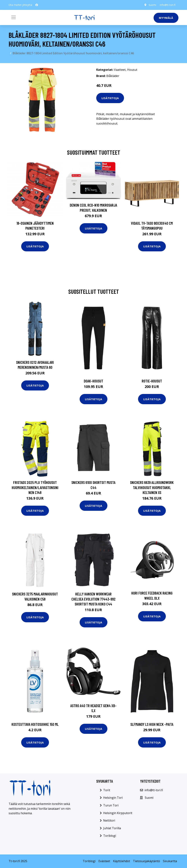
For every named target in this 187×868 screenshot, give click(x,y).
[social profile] (37, 5)
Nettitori (109, 820)
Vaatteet (120, 70)
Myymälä (166, 18)
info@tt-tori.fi (168, 5)
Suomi (152, 5)
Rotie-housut (152, 381)
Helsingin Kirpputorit (118, 813)
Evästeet (104, 861)
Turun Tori (111, 805)
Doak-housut (93, 381)
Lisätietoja (110, 98)
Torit (107, 790)
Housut (132, 70)
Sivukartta (170, 861)
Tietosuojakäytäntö (146, 861)
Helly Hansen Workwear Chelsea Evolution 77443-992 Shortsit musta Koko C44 (93, 599)
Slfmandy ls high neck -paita (152, 724)
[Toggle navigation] (14, 17)
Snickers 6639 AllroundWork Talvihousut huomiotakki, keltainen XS (152, 487)
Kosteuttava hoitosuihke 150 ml (35, 724)
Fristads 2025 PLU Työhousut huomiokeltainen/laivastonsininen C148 (35, 487)
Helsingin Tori (113, 798)
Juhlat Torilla (112, 828)
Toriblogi (110, 836)
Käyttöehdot (122, 861)
